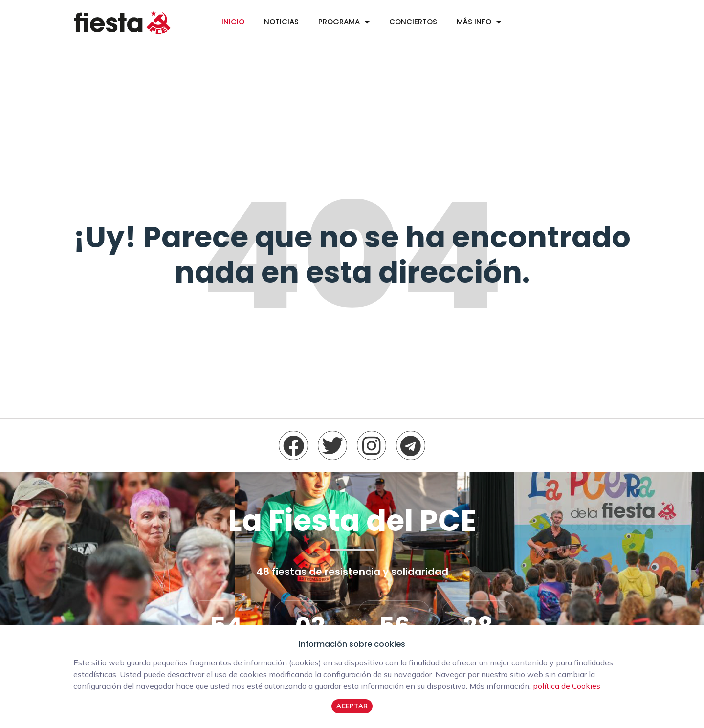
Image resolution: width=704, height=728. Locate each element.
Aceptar (352, 706)
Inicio (233, 22)
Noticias (281, 22)
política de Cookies (567, 686)
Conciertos (413, 22)
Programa (339, 22)
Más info (474, 22)
